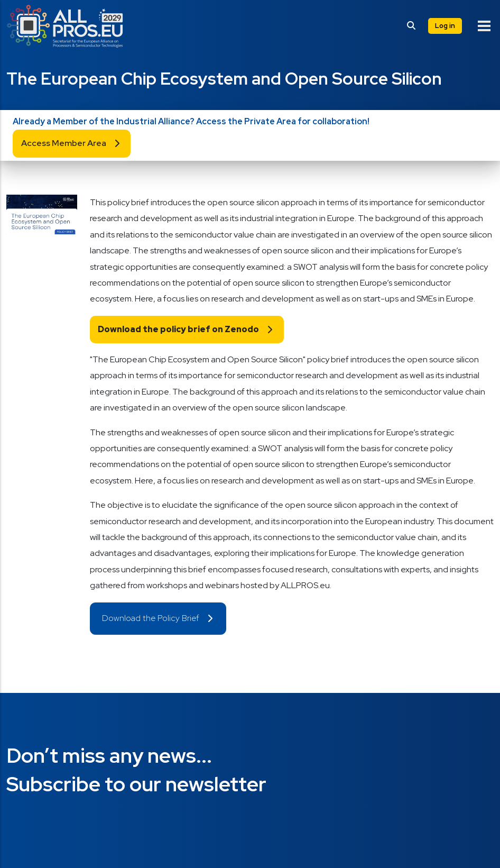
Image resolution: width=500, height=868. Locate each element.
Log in (445, 26)
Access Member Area (64, 143)
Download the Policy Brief (151, 618)
